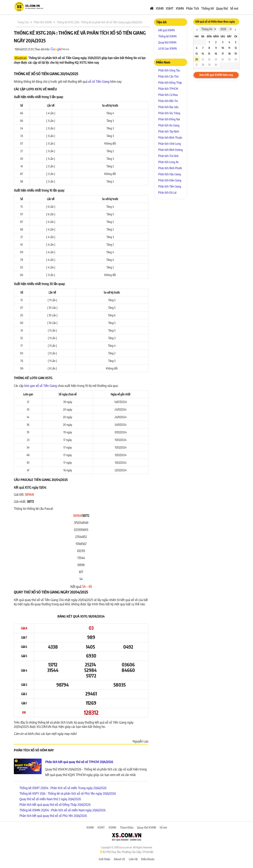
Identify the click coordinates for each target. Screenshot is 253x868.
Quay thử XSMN (167, 42)
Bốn (209, 36)
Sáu (223, 36)
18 (229, 54)
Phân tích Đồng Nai (169, 119)
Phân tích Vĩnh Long (170, 144)
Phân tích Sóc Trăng (169, 113)
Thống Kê (208, 8)
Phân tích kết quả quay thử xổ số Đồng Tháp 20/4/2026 (55, 804)
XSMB (160, 8)
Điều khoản (148, 859)
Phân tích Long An (168, 162)
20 (197, 59)
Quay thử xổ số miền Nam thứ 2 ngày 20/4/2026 (50, 799)
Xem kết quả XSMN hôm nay (216, 75)
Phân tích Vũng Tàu (169, 70)
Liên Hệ (133, 859)
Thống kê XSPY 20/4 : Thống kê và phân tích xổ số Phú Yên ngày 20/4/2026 (68, 793)
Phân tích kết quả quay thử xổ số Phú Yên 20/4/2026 (53, 816)
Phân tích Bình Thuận (170, 138)
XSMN (180, 8)
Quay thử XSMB (147, 827)
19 (236, 54)
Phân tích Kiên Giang (170, 180)
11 (229, 48)
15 (209, 54)
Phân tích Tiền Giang (170, 186)
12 (236, 48)
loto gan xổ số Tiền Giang (41, 386)
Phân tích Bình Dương (170, 150)
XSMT (170, 8)
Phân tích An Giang (169, 125)
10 (223, 48)
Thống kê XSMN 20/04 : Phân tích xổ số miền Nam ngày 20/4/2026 (62, 810)
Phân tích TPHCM (168, 89)
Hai (197, 36)
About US (119, 859)
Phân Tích (193, 8)
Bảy (229, 36)
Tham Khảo (127, 827)
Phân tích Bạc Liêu (168, 107)
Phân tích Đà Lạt (167, 193)
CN (236, 36)
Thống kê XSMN (167, 36)
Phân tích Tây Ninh (169, 131)
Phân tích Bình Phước (170, 168)
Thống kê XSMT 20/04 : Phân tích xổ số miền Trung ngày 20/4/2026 (63, 788)
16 (216, 54)
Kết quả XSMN (166, 30)
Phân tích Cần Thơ (168, 76)
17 (223, 54)
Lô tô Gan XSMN (167, 48)
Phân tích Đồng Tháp (170, 83)
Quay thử (222, 8)
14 (203, 54)
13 (197, 54)
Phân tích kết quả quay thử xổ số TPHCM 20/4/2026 (79, 762)
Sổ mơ (234, 8)
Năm (216, 36)
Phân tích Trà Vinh (168, 156)
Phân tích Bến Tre (168, 101)
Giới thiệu (104, 859)
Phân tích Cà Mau (168, 95)
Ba (203, 36)
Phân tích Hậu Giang (170, 174)
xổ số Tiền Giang (99, 81)
